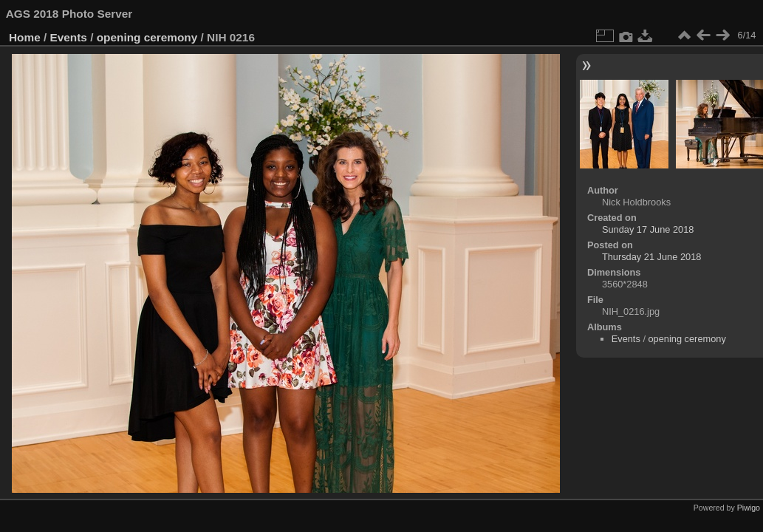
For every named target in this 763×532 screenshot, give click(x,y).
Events (69, 37)
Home (25, 37)
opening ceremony (147, 37)
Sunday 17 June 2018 (648, 229)
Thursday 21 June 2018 (651, 257)
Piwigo (749, 508)
